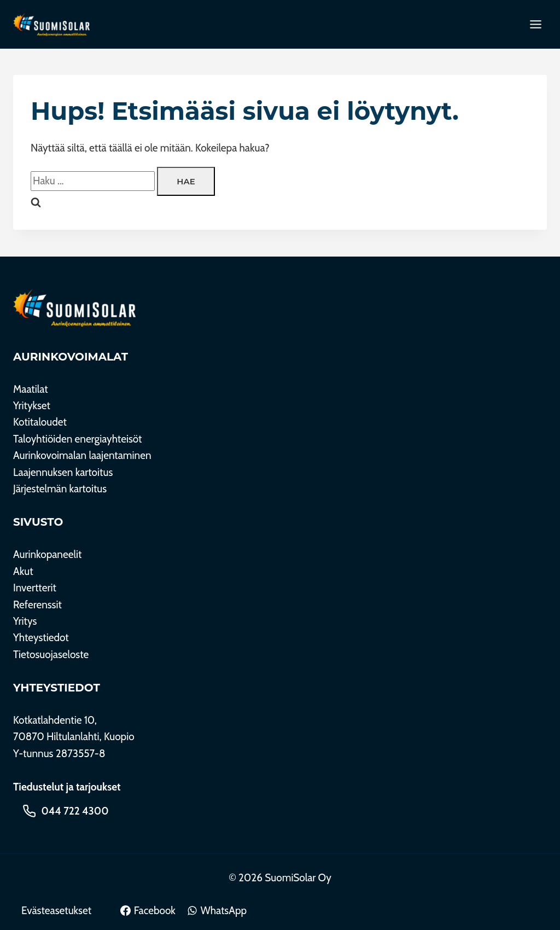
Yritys (25, 621)
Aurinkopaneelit (47, 554)
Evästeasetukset (56, 911)
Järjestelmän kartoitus (60, 489)
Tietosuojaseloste (51, 655)
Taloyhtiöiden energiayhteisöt (78, 439)
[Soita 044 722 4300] (66, 811)
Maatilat (31, 389)
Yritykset (32, 406)
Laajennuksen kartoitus (63, 472)
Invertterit (35, 588)
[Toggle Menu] (536, 24)
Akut (23, 571)
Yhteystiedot (41, 638)
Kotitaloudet (40, 422)
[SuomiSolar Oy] (74, 308)
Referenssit (37, 605)
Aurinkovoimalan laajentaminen (82, 455)
